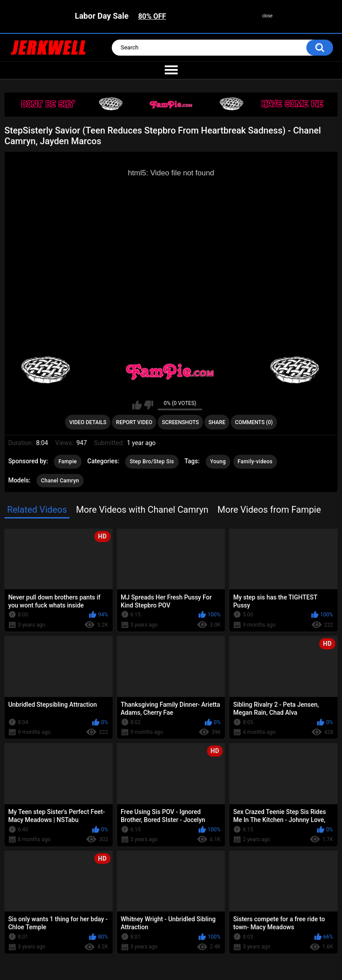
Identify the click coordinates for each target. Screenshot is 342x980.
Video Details (88, 422)
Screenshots (181, 422)
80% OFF (152, 16)
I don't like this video (149, 405)
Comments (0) (254, 422)
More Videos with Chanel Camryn (142, 510)
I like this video (137, 405)
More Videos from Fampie (269, 510)
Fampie (67, 462)
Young (218, 462)
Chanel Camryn (60, 481)
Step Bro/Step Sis (152, 462)
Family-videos (255, 462)
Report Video (134, 422)
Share (217, 422)
